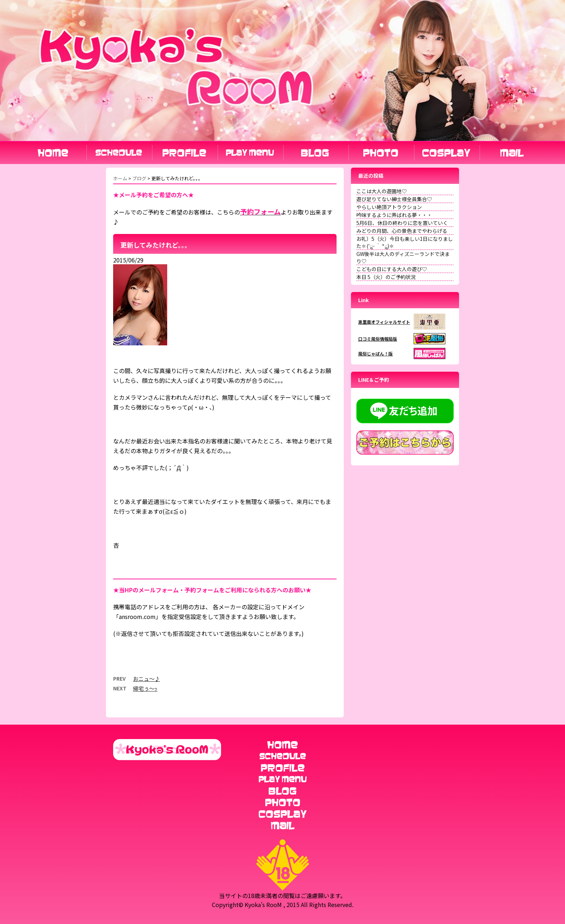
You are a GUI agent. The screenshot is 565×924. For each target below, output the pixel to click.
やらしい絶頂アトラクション (389, 207)
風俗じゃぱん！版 (375, 353)
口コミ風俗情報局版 (378, 339)
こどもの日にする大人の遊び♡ (392, 269)
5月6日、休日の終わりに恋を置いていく (402, 223)
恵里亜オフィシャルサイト (384, 322)
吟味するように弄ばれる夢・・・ (394, 215)
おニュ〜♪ (146, 679)
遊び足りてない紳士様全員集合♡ (394, 199)
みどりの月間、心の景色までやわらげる (402, 231)
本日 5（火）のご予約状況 (386, 277)
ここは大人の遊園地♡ (382, 191)
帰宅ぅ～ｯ (145, 688)
